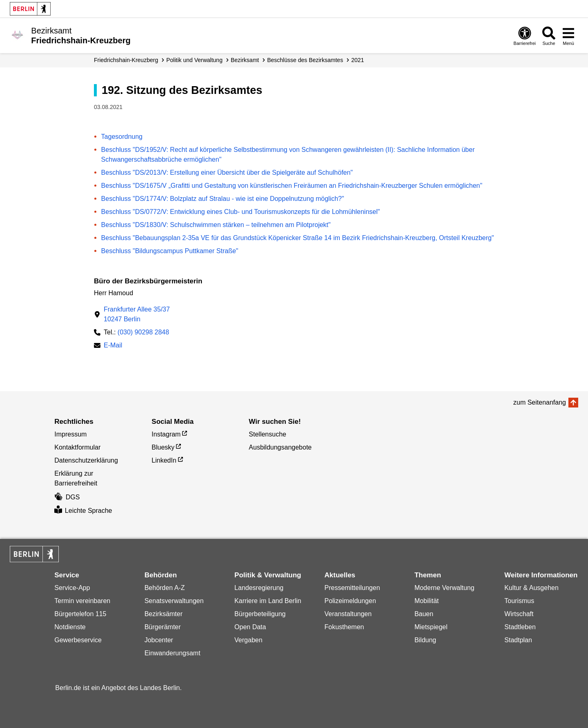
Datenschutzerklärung (86, 460)
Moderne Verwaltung (444, 588)
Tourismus (519, 601)
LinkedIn (164, 460)
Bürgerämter (163, 627)
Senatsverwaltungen (174, 601)
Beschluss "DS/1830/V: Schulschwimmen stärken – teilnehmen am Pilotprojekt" (216, 225)
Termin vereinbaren (82, 601)
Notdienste (70, 627)
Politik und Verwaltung (194, 60)
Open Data (250, 627)
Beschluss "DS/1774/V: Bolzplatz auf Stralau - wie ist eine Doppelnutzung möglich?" (223, 199)
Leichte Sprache (83, 511)
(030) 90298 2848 (143, 332)
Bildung (425, 640)
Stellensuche (267, 434)
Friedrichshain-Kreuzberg (126, 60)
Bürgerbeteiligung (260, 614)
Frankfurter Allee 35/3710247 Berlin (137, 314)
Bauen (424, 614)
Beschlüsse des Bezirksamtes (305, 60)
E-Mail (113, 346)
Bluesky (163, 447)
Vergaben (248, 640)
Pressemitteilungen (352, 588)
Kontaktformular (77, 447)
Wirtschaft (519, 614)
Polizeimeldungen (350, 601)
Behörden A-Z (165, 588)
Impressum (70, 434)
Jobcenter (159, 640)
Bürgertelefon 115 (80, 614)
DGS (67, 497)
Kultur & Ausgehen (531, 588)
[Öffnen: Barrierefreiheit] (525, 36)
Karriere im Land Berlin (268, 601)
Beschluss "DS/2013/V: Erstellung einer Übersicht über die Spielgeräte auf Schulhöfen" (227, 173)
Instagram (166, 434)
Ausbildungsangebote (280, 447)
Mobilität (427, 601)
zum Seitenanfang (540, 402)
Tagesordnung (122, 137)
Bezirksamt (245, 60)
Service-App (72, 588)
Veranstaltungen (348, 614)
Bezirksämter (164, 614)
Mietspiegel (431, 627)
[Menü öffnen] (568, 36)
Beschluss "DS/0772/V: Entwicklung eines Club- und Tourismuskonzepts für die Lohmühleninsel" (241, 212)
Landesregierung (259, 588)
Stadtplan (518, 640)
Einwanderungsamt (173, 653)
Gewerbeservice (78, 640)
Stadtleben (520, 627)
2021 (357, 60)
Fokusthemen (344, 627)
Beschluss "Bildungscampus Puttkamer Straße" (170, 251)
